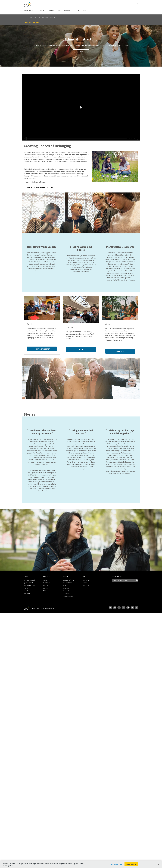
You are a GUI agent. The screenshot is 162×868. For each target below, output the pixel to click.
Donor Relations (68, 583)
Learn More (120, 351)
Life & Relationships (29, 585)
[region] (81, 864)
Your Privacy (67, 593)
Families (46, 588)
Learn (42, 11)
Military (45, 591)
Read (29, 324)
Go (59, 11)
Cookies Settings (68, 596)
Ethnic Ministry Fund (31, 22)
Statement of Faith (68, 580)
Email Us (81, 350)
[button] (81, 107)
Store (77, 11)
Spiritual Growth (28, 583)
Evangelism (27, 588)
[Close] (159, 864)
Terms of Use (67, 591)
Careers (85, 583)
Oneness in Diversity (47, 17)
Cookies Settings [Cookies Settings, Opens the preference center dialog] (116, 864)
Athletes (46, 585)
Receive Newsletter (42, 349)
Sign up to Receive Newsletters (40, 187)
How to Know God (30, 11)
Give (84, 11)
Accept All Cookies (131, 864)
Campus (46, 580)
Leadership (27, 593)
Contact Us (66, 588)
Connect (51, 11)
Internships (86, 585)
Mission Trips (86, 580)
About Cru (67, 11)
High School (47, 583)
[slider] (26, 139)
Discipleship (27, 591)
